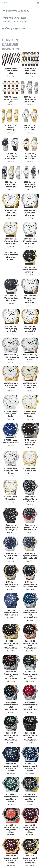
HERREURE (11, 40)
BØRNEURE (11, 49)
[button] (38, 3)
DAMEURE (10, 45)
